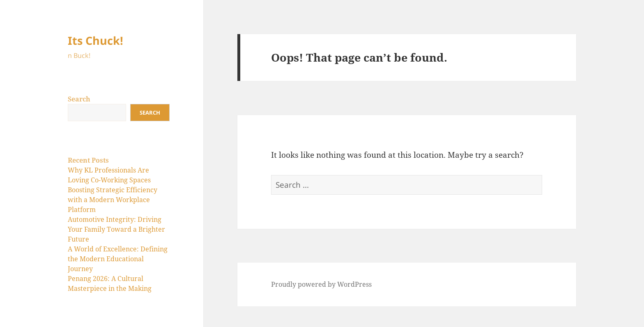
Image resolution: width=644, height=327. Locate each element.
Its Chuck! (95, 40)
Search (79, 99)
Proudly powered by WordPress (321, 284)
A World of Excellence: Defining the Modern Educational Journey (118, 259)
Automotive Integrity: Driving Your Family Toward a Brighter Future (116, 229)
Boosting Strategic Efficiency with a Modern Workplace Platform (113, 200)
